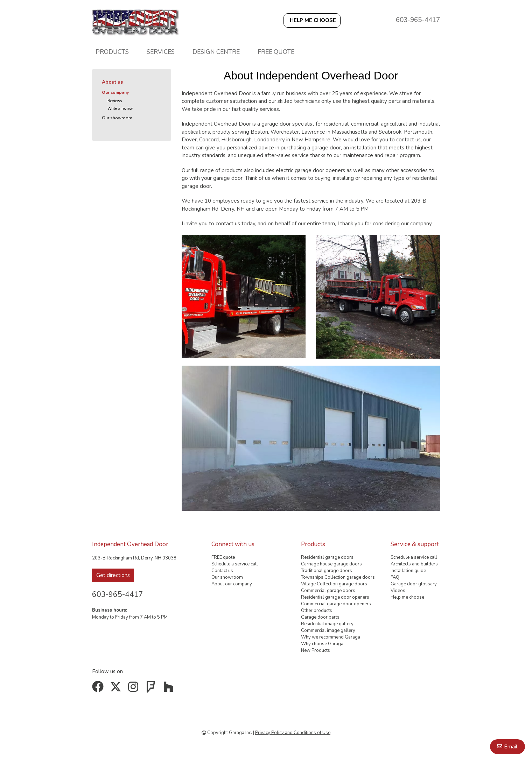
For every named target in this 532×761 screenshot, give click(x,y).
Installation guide (408, 571)
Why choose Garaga (322, 644)
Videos (398, 591)
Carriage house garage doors (331, 564)
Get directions (113, 575)
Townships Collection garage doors (338, 577)
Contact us (222, 571)
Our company (115, 92)
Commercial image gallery (328, 630)
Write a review (120, 109)
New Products (316, 650)
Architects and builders (414, 564)
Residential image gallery (327, 624)
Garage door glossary (414, 584)
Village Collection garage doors (334, 584)
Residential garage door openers (335, 597)
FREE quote (276, 52)
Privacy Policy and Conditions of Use (293, 733)
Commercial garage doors (328, 591)
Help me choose (407, 597)
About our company (232, 584)
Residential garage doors (327, 557)
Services (161, 52)
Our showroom (117, 118)
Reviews (115, 101)
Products (112, 52)
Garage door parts (320, 617)
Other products (317, 611)
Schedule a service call (235, 564)
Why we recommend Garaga (331, 637)
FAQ (395, 577)
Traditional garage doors (327, 571)
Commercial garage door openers (336, 604)
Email (511, 747)
